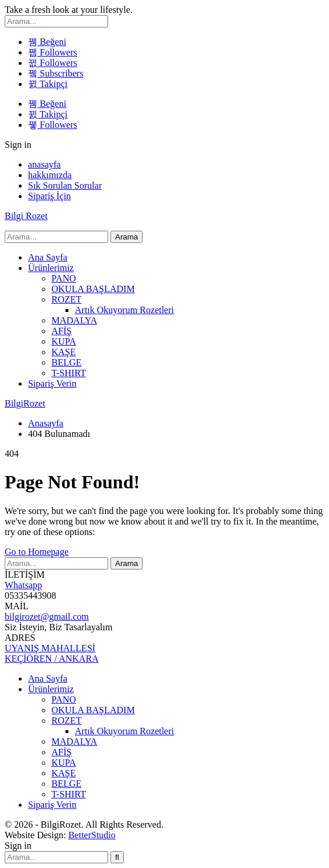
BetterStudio (92, 835)
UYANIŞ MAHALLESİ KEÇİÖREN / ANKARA (52, 653)
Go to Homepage (37, 552)
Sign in (18, 145)
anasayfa (44, 164)
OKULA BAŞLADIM (93, 289)
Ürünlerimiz (51, 268)
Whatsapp (23, 585)
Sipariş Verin (52, 383)
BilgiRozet (25, 403)
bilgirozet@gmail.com (47, 617)
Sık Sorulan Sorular (65, 185)
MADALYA (74, 320)
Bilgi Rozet (26, 216)
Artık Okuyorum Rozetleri (124, 310)
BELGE (67, 362)
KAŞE (64, 352)
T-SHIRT (69, 373)
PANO (64, 278)
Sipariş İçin (49, 196)
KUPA (64, 341)
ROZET (67, 299)
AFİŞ (62, 331)
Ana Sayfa (48, 257)
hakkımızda (50, 175)
